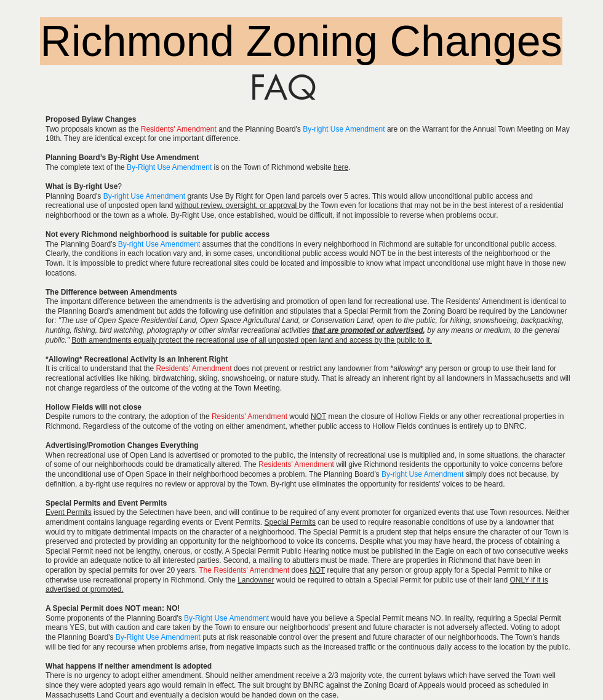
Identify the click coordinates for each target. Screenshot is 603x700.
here (341, 167)
